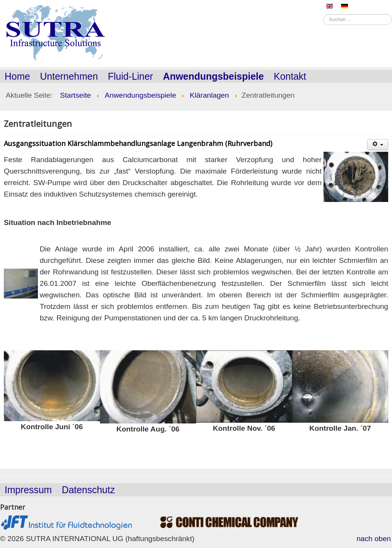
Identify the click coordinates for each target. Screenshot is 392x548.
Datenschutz (88, 490)
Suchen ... (323, 14)
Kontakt (290, 76)
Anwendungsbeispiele (213, 76)
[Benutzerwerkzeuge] (378, 145)
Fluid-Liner (131, 76)
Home (17, 76)
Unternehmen (69, 76)
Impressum (28, 490)
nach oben (374, 539)
